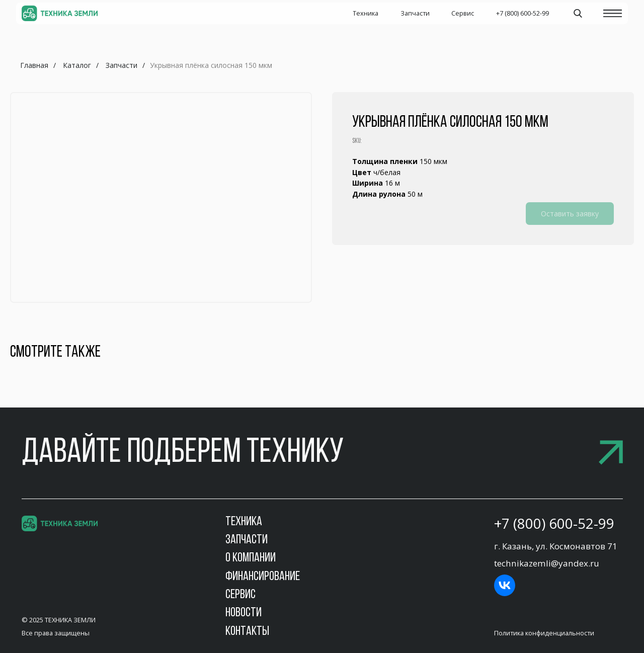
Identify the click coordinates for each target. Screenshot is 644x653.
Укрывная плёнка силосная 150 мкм (211, 65)
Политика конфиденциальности (544, 633)
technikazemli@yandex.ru (547, 563)
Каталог (77, 65)
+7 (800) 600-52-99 (554, 523)
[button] (322, 454)
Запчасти (122, 65)
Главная (34, 65)
